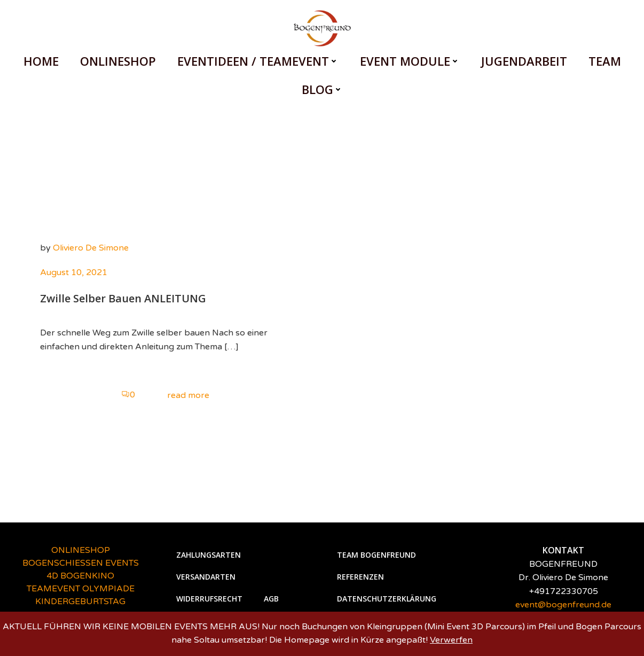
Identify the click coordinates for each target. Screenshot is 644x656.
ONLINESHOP (118, 61)
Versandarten (206, 577)
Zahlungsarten (209, 555)
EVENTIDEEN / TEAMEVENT (258, 61)
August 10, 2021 (74, 272)
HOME (41, 61)
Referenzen (360, 577)
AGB (271, 599)
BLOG (322, 89)
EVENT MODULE (410, 61)
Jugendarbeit (524, 61)
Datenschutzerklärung (387, 599)
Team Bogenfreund (376, 555)
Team (605, 61)
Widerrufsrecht (209, 599)
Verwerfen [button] (451, 640)
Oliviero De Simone (91, 248)
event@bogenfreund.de (563, 605)
